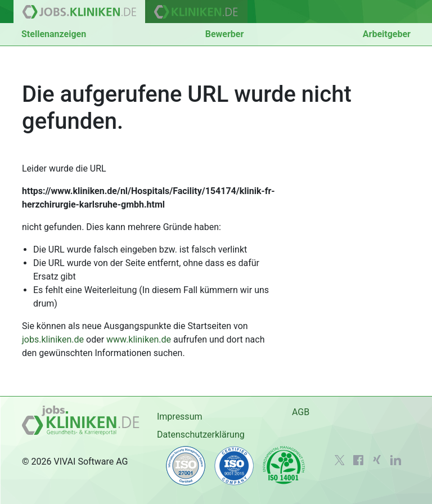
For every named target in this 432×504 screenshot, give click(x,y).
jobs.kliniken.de (53, 339)
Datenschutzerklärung (201, 435)
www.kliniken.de (139, 339)
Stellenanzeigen (54, 34)
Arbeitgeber (387, 34)
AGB (301, 412)
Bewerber (225, 34)
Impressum (180, 417)
